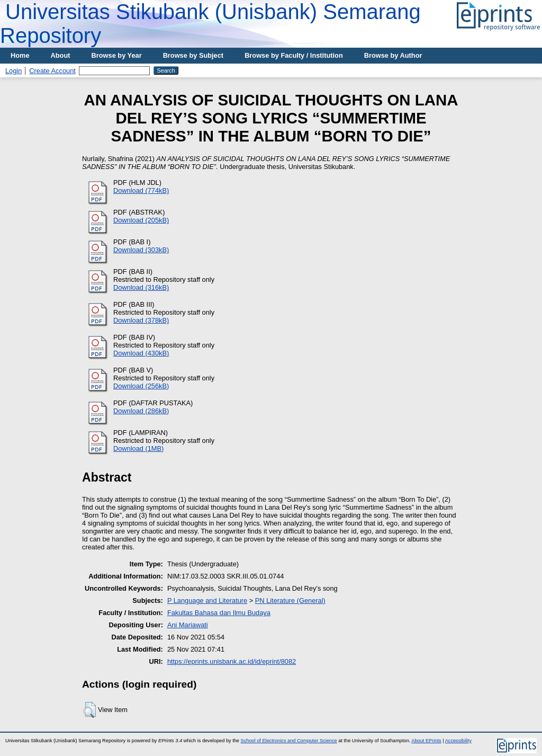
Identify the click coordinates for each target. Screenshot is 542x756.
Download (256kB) (141, 386)
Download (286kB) (141, 411)
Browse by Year (117, 55)
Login (13, 71)
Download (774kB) (141, 190)
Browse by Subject (193, 55)
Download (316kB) (141, 287)
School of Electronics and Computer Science (289, 741)
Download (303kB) (141, 250)
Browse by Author (393, 55)
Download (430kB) (141, 353)
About (61, 55)
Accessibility (458, 741)
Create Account (52, 71)
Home (20, 55)
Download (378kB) (141, 320)
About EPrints (426, 741)
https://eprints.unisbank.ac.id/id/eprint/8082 (232, 661)
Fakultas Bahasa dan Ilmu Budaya (219, 613)
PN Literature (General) (290, 601)
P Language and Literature (207, 601)
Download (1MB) (138, 448)
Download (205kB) (141, 220)
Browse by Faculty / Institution (294, 55)
